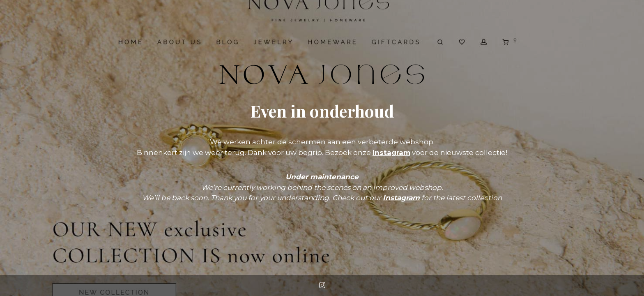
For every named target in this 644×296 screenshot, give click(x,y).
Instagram (391, 153)
